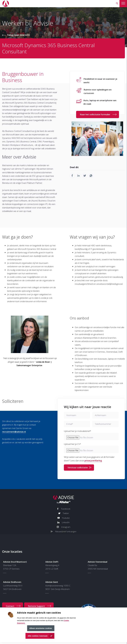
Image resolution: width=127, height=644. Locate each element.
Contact (10, 606)
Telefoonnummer (103, 424)
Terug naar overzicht (18, 35)
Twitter (66, 513)
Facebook (66, 509)
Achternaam (100, 415)
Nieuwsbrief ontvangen (66, 531)
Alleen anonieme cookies (41, 628)
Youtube (66, 518)
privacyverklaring (93, 460)
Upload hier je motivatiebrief (77, 431)
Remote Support (36, 606)
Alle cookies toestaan (38, 636)
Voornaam (71, 415)
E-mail (70, 424)
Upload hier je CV (72, 444)
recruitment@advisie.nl (14, 432)
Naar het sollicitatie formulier (95, 114)
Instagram (66, 527)
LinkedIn (66, 522)
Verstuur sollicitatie (78, 467)
